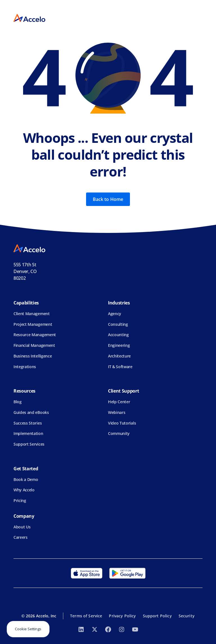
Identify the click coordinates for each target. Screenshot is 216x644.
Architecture (119, 356)
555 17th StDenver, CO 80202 (25, 271)
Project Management (33, 324)
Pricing (20, 500)
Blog (18, 402)
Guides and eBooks (31, 412)
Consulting (118, 324)
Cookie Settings (28, 629)
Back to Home (108, 199)
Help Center (119, 402)
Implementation (28, 433)
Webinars (117, 412)
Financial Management (34, 345)
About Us (22, 527)
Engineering (119, 345)
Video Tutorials (122, 423)
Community (119, 433)
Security (187, 616)
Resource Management (35, 335)
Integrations (25, 367)
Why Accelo (24, 490)
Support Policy (157, 616)
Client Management (32, 314)
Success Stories (28, 423)
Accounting (118, 335)
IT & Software (120, 367)
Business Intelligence (33, 356)
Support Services (29, 444)
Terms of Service (86, 616)
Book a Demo (26, 479)
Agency (115, 314)
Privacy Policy (122, 616)
